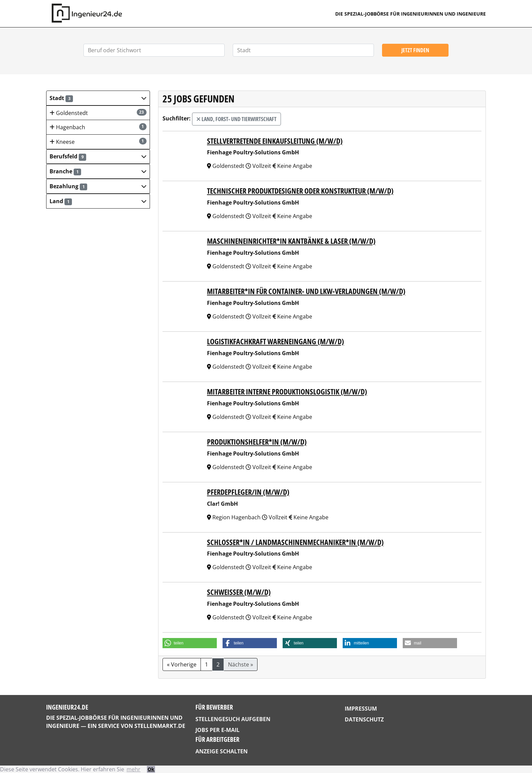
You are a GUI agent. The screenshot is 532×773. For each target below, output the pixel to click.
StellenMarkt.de (160, 726)
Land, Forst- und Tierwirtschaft (236, 119)
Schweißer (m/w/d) (239, 592)
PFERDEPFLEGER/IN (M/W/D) (248, 492)
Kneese (98, 142)
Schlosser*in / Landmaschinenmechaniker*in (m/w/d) (295, 542)
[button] (98, 98)
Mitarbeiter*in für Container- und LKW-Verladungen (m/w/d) (306, 291)
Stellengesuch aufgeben (233, 719)
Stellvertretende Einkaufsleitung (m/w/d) (275, 141)
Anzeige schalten (222, 751)
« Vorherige (182, 664)
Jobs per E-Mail (217, 730)
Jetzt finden (415, 50)
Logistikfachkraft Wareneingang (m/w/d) (275, 341)
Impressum (361, 709)
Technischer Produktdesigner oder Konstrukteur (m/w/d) (300, 191)
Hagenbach (98, 127)
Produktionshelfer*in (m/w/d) (257, 442)
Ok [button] (151, 769)
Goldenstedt (98, 113)
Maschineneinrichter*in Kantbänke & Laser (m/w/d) (291, 241)
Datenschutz (364, 719)
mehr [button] (134, 769)
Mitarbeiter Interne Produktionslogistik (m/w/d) (287, 392)
